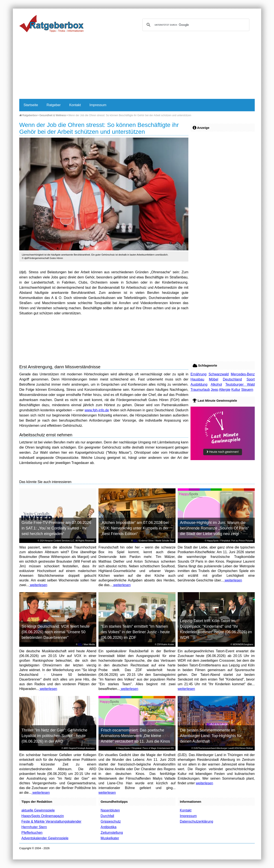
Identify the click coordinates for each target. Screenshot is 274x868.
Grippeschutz (111, 821)
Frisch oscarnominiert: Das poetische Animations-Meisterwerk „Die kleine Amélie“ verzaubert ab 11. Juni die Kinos (135, 736)
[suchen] (195, 25)
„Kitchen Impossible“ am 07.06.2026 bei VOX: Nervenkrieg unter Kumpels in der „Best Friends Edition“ (135, 528)
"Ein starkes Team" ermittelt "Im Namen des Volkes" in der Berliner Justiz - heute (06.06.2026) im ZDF (135, 632)
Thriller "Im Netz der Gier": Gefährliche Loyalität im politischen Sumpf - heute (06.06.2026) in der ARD (54, 736)
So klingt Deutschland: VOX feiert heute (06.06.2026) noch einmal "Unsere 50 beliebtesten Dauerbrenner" (56, 632)
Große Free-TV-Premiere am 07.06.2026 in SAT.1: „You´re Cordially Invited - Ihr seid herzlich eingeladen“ (56, 528)
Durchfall (107, 816)
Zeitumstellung (112, 833)
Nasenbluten (110, 810)
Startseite (31, 105)
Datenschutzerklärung (197, 821)
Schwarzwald (219, 374)
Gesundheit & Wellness (53, 115)
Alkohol (216, 384)
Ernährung (199, 374)
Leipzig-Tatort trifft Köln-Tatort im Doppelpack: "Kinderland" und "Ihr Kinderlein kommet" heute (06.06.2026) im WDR (216, 629)
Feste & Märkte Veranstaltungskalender (51, 821)
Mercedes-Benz (243, 374)
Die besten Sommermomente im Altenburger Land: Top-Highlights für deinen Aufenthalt (211, 736)
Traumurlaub (200, 390)
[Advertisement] (137, 67)
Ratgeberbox (28, 115)
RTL (135, 541)
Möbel (214, 379)
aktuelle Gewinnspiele (38, 810)
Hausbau (197, 379)
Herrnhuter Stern (34, 827)
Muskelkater (110, 838)
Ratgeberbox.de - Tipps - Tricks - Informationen (51, 24)
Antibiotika (109, 827)
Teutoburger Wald (240, 384)
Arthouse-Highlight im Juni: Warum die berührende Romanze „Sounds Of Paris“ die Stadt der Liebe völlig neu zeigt (214, 528)
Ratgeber (54, 105)
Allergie (225, 390)
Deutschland (232, 379)
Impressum (98, 105)
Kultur (236, 390)
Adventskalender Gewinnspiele (45, 838)
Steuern (247, 390)
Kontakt (75, 105)
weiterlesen (38, 585)
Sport (251, 379)
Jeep (215, 390)
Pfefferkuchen (32, 833)
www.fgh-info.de (97, 410)
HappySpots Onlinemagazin (43, 816)
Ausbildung (199, 384)
